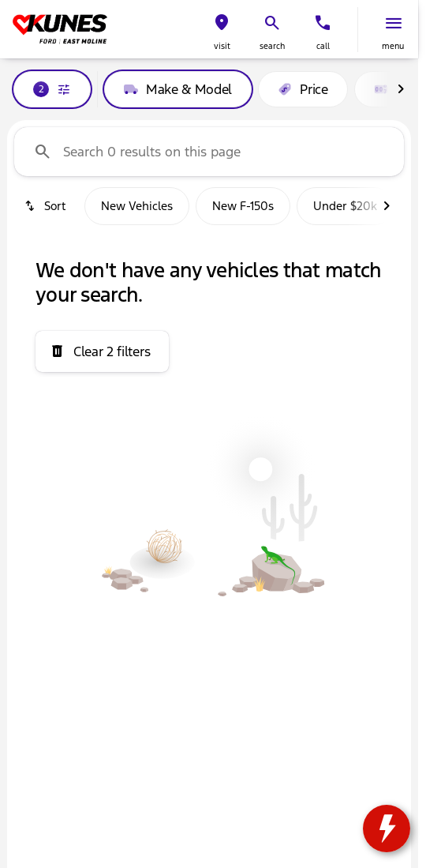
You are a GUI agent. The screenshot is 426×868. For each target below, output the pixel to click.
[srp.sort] (46, 206)
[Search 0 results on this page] (209, 152)
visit (222, 46)
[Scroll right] (401, 89)
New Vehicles (137, 206)
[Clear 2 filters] (102, 351)
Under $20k (345, 206)
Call (323, 46)
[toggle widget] (387, 829)
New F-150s (243, 206)
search (272, 46)
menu (393, 46)
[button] (222, 30)
